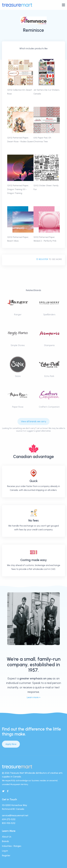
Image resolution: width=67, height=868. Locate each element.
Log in (5, 851)
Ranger (18, 314)
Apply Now (11, 744)
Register (42, 259)
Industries (7, 846)
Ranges (17, 846)
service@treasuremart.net (15, 815)
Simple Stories (18, 345)
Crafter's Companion (49, 407)
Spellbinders (49, 314)
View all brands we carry (33, 421)
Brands (5, 841)
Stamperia (49, 345)
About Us (7, 837)
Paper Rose (18, 407)
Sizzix (18, 376)
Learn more (33, 697)
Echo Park (49, 376)
